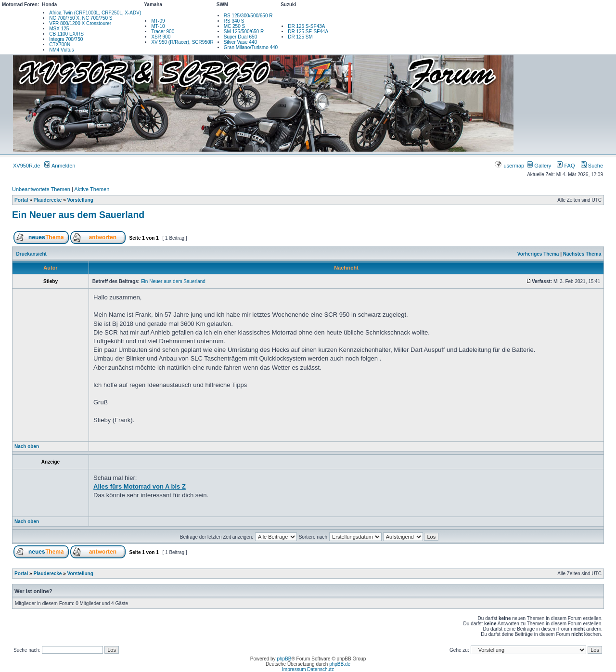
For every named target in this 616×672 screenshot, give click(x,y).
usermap (510, 166)
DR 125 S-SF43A (306, 26)
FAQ (566, 166)
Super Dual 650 (241, 37)
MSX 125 (59, 29)
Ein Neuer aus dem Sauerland (78, 215)
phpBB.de (340, 664)
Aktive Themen (92, 189)
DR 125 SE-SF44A (308, 32)
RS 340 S (234, 21)
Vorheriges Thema (538, 254)
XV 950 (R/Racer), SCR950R (182, 42)
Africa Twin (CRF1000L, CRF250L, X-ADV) (95, 13)
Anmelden (60, 166)
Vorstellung (80, 200)
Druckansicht (32, 254)
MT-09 (158, 21)
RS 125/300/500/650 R (248, 16)
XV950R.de (26, 166)
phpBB (284, 659)
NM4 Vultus (61, 50)
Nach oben (27, 446)
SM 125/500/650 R (244, 32)
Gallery (539, 166)
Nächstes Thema (582, 254)
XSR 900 (161, 37)
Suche (592, 166)
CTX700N (60, 45)
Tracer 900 (163, 32)
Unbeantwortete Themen (41, 189)
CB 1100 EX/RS (66, 34)
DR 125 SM (300, 37)
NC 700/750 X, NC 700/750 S (81, 18)
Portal (21, 200)
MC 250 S (234, 26)
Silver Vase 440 (240, 42)
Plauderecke (47, 200)
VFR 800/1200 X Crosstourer (80, 23)
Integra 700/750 (66, 39)
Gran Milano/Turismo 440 (251, 47)
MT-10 (158, 26)
